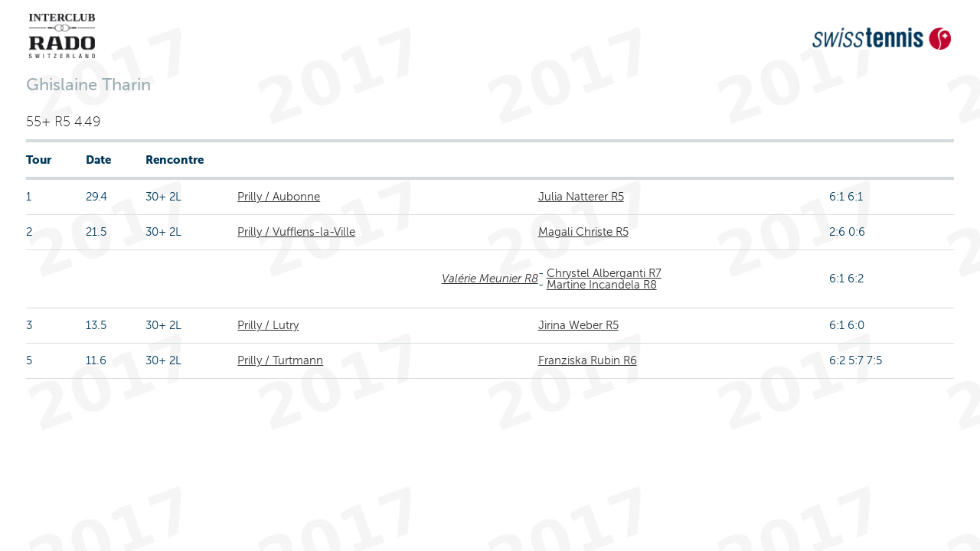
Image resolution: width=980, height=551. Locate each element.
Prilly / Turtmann (280, 360)
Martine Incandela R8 (602, 285)
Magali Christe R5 (583, 232)
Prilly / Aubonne (279, 197)
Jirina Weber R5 (578, 325)
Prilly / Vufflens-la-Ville (296, 232)
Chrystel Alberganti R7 (604, 273)
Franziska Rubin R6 (588, 360)
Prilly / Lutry (268, 325)
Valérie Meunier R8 (490, 279)
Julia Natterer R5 (581, 197)
